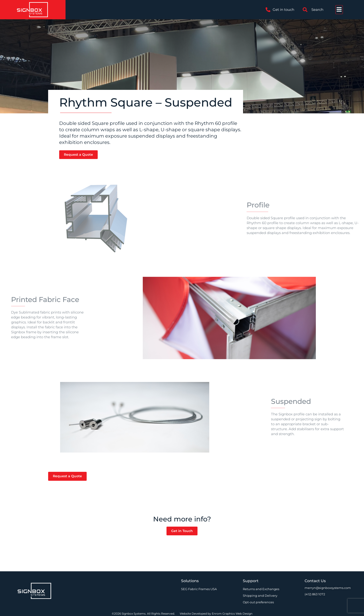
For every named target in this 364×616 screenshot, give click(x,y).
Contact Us (315, 581)
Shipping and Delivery (260, 596)
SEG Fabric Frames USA (199, 589)
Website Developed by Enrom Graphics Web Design (216, 614)
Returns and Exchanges (261, 589)
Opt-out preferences (258, 602)
